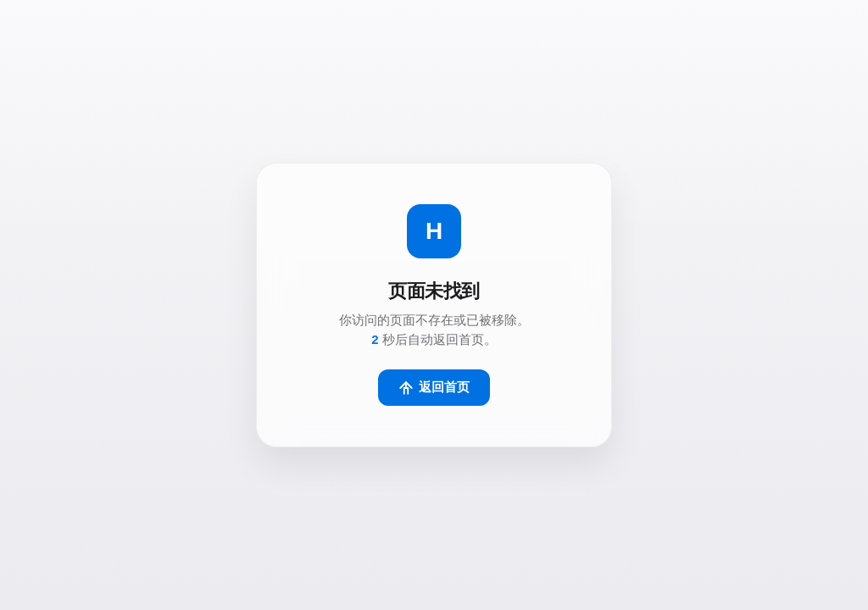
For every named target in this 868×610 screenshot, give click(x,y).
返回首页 (434, 388)
